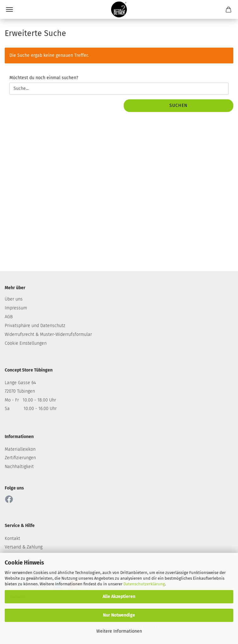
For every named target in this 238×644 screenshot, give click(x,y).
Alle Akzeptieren (119, 597)
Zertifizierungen (20, 458)
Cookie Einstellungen (26, 343)
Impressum (16, 308)
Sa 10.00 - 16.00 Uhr (31, 409)
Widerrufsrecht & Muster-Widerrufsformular (48, 334)
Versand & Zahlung (24, 547)
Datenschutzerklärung (144, 584)
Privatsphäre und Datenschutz (35, 326)
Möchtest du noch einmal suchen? (44, 78)
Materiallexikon (20, 449)
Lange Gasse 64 (20, 383)
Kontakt (12, 539)
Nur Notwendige (119, 615)
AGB (9, 317)
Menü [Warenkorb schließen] (9, 9)
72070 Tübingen (20, 391)
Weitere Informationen (119, 631)
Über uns (14, 299)
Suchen (178, 105)
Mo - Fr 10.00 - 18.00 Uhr (30, 400)
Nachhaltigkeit (19, 467)
